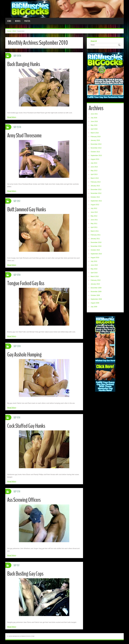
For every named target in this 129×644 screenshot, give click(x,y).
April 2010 (94, 273)
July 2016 (94, 118)
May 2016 (94, 125)
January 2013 (95, 186)
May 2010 (94, 269)
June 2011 (94, 220)
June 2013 (94, 167)
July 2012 (94, 208)
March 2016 (95, 133)
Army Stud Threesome (24, 136)
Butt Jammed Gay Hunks (27, 209)
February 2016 (96, 137)
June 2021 (94, 114)
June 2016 (94, 121)
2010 (14, 31)
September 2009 (96, 299)
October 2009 (95, 295)
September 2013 (96, 155)
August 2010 (95, 258)
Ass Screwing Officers (24, 500)
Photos (27, 21)
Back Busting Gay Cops (25, 574)
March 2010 (95, 276)
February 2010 (96, 280)
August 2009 (95, 303)
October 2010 (95, 250)
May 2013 (94, 171)
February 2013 (96, 182)
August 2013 (95, 159)
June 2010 (94, 265)
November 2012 (96, 193)
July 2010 (94, 261)
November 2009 (96, 292)
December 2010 (96, 242)
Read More (12, 117)
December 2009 (96, 288)
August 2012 (95, 205)
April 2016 (94, 129)
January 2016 (95, 140)
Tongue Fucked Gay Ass (26, 283)
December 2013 (96, 144)
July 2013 (94, 163)
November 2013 (96, 148)
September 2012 (96, 201)
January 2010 (95, 284)
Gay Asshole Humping (24, 355)
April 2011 (94, 227)
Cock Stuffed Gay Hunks (26, 426)
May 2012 (94, 216)
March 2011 (95, 231)
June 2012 (94, 212)
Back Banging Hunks (24, 64)
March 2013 (95, 178)
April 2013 (94, 174)
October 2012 (95, 197)
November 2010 (96, 246)
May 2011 (94, 224)
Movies (18, 21)
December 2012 (96, 190)
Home (9, 21)
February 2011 (96, 235)
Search (94, 41)
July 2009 (94, 307)
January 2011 (95, 239)
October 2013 (95, 152)
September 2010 (96, 254)
